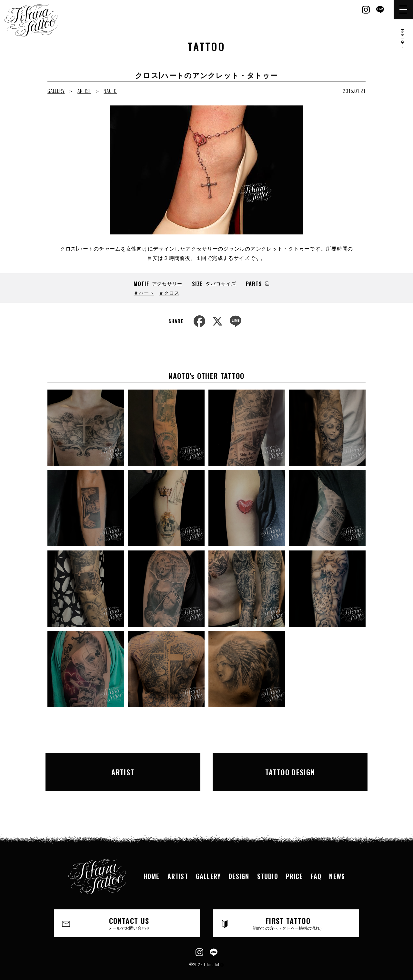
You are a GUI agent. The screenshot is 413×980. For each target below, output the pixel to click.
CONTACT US (129, 912)
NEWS (337, 865)
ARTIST (84, 91)
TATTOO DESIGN (290, 766)
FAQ (316, 865)
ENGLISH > (403, 39)
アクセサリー (167, 283)
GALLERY (56, 91)
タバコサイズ (221, 283)
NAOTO (110, 91)
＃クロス (169, 292)
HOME (152, 865)
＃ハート (144, 292)
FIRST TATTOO (288, 912)
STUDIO (268, 865)
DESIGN (239, 865)
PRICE (294, 865)
